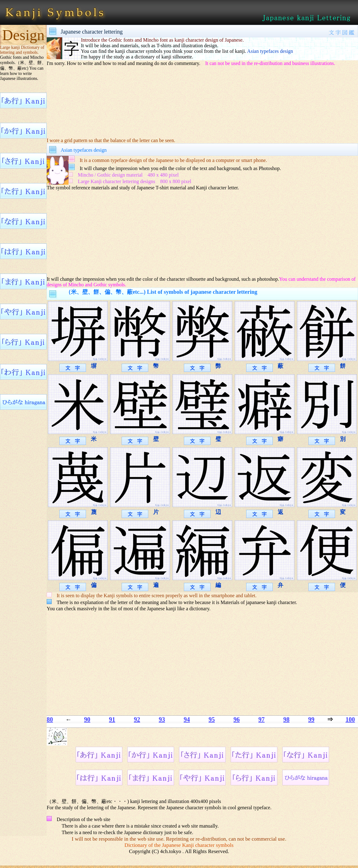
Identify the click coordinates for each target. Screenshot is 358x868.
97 (261, 719)
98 (286, 719)
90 (87, 719)
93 (162, 719)
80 (50, 719)
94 (187, 719)
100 (350, 719)
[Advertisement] (163, 233)
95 (212, 719)
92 (137, 719)
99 (311, 719)
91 (112, 719)
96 (237, 719)
